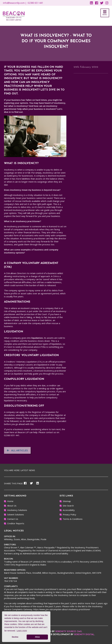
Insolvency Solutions (17, 510)
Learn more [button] (22, 631)
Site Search (68, 506)
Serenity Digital (84, 635)
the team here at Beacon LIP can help (35, 431)
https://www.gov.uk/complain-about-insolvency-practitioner (62, 609)
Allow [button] (37, 637)
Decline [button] (15, 637)
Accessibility (69, 510)
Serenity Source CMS (68, 632)
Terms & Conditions (73, 519)
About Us (12, 506)
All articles (17, 450)
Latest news (28, 470)
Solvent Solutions (16, 514)
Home (10, 501)
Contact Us (13, 519)
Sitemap (67, 501)
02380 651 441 (35, 3)
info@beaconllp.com (14, 3)
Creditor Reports (16, 523)
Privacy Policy (70, 514)
